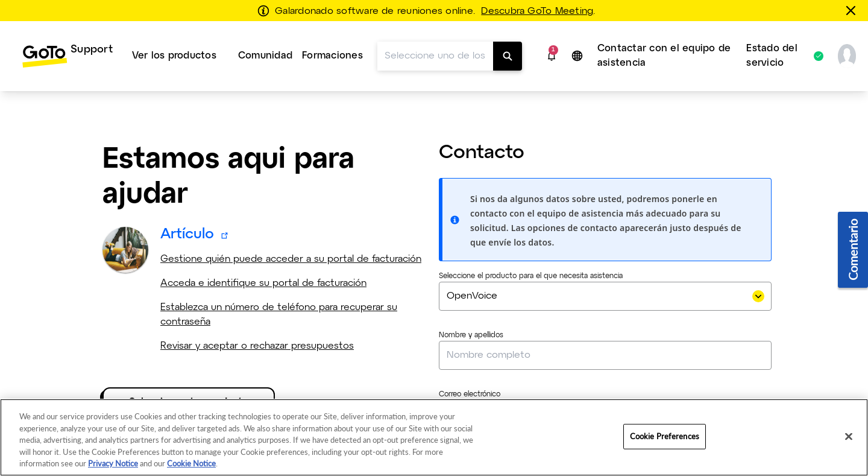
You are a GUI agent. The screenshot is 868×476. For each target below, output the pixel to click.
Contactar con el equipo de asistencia (664, 56)
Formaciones (332, 56)
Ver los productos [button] (174, 56)
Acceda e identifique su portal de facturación (263, 283)
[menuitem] (67, 56)
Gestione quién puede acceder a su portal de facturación (291, 259)
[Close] (849, 437)
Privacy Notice (113, 463)
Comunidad (265, 56)
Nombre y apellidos (471, 335)
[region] (434, 437)
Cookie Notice (191, 463)
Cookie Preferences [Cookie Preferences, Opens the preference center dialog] (665, 436)
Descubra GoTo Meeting (537, 11)
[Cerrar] (853, 10)
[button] (552, 56)
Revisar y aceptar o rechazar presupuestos (257, 346)
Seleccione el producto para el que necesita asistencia (531, 276)
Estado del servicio (778, 56)
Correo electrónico (470, 395)
